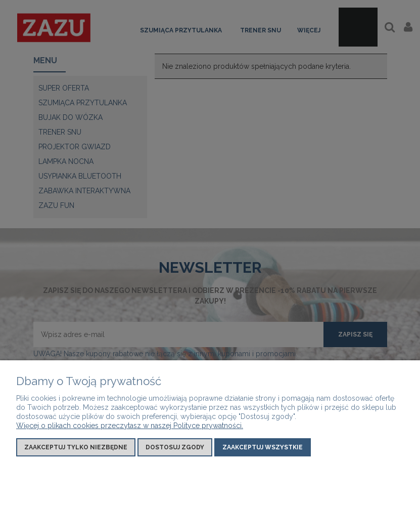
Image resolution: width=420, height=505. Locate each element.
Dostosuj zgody (175, 447)
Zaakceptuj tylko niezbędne (76, 447)
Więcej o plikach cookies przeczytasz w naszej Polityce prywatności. (130, 426)
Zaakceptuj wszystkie (263, 447)
